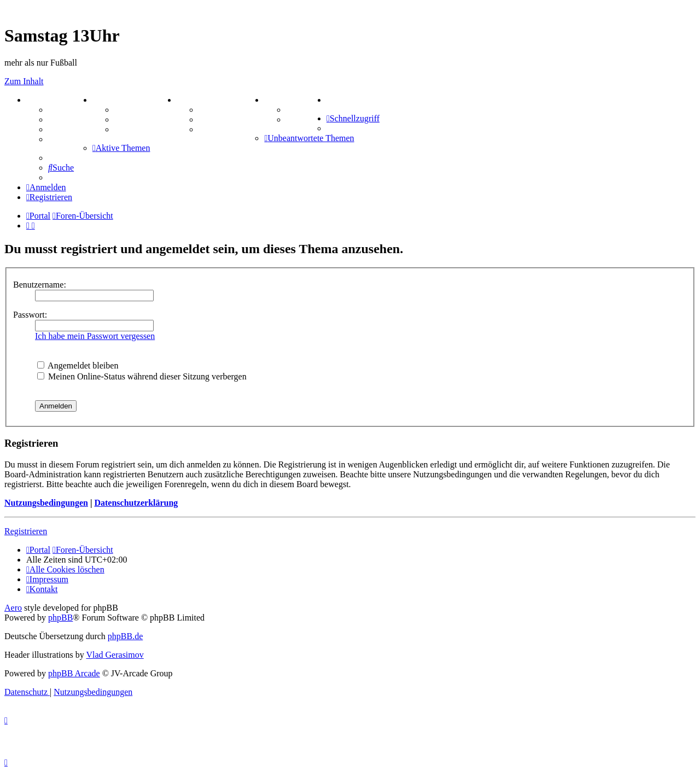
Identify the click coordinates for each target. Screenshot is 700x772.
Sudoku (213, 119)
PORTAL (47, 100)
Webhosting (70, 119)
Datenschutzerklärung (136, 503)
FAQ (57, 129)
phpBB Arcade (74, 673)
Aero (13, 608)
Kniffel (212, 110)
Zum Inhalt (24, 81)
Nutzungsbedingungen (46, 503)
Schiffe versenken (231, 129)
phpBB (60, 618)
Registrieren (26, 531)
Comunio (303, 119)
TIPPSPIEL (290, 100)
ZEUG (108, 100)
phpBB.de (125, 636)
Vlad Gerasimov (115, 655)
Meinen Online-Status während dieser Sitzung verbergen (142, 376)
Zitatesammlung (145, 129)
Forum (61, 110)
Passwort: (30, 315)
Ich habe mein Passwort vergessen (95, 336)
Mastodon (67, 139)
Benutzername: (40, 285)
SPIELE (196, 100)
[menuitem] (329, 100)
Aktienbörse (137, 110)
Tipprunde (306, 110)
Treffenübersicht (145, 119)
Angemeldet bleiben (78, 365)
